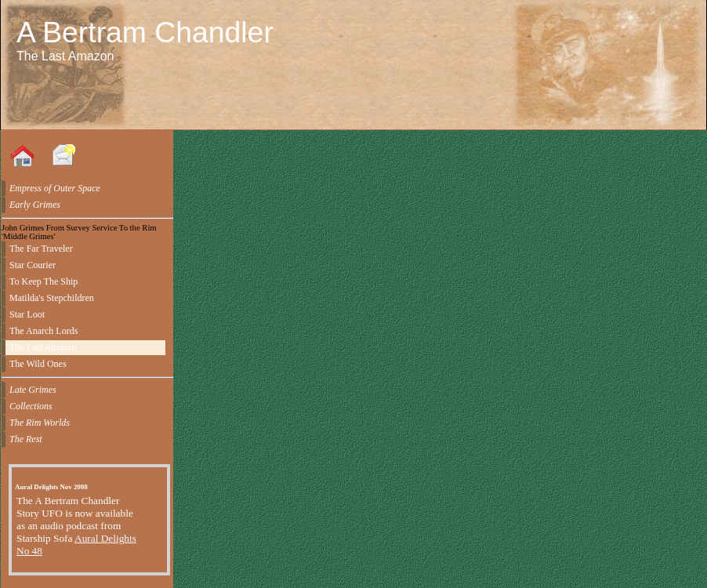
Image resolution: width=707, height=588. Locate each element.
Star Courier (33, 265)
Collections (31, 406)
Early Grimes (35, 205)
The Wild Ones (38, 364)
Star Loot (27, 314)
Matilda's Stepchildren (52, 298)
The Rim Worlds (40, 423)
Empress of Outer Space (55, 188)
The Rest (26, 439)
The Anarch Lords (44, 331)
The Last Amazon (43, 347)
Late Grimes (33, 390)
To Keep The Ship (44, 281)
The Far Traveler (41, 249)
